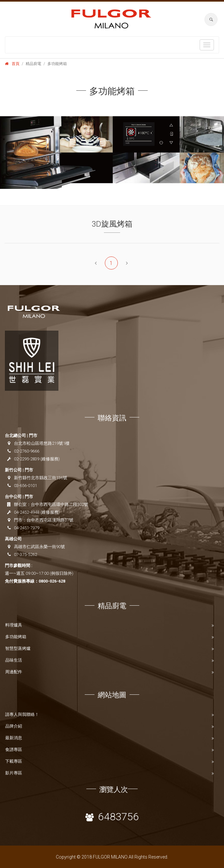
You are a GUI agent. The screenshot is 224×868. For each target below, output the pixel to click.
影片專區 (14, 773)
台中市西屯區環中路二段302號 (60, 504)
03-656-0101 (25, 486)
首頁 (16, 64)
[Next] (127, 263)
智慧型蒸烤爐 (18, 648)
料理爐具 (14, 625)
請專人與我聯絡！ (22, 714)
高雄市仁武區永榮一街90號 (39, 547)
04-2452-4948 (27, 512)
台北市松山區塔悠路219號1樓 (42, 443)
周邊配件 (14, 672)
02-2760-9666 (27, 451)
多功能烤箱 (16, 637)
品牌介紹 (14, 726)
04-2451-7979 (27, 528)
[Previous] (96, 263)
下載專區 (14, 761)
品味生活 (14, 660)
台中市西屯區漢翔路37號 (50, 520)
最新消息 (14, 738)
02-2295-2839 (27, 459)
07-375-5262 (25, 554)
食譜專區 (14, 750)
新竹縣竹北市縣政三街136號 (41, 478)
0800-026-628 (52, 581)
